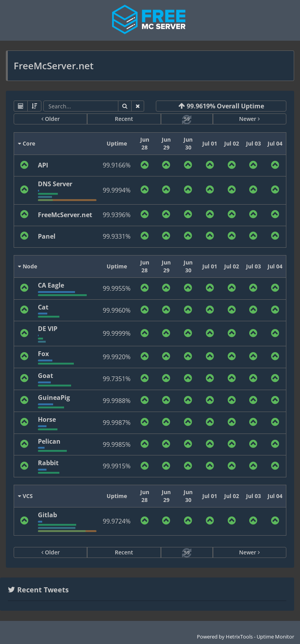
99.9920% (117, 357)
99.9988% (117, 401)
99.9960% (117, 310)
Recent (124, 119)
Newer (249, 119)
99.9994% (117, 190)
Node (28, 266)
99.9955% (117, 288)
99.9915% (117, 466)
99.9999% (117, 333)
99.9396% (117, 215)
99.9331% (117, 236)
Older (51, 119)
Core (27, 143)
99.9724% (117, 521)
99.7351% (117, 379)
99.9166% (117, 165)
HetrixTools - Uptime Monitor (260, 637)
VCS (25, 496)
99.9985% (117, 444)
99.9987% (117, 423)
